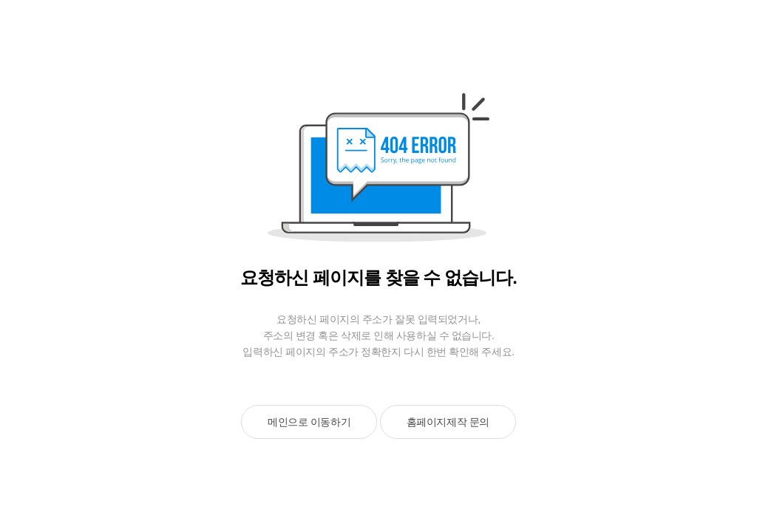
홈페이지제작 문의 (448, 422)
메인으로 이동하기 (309, 422)
